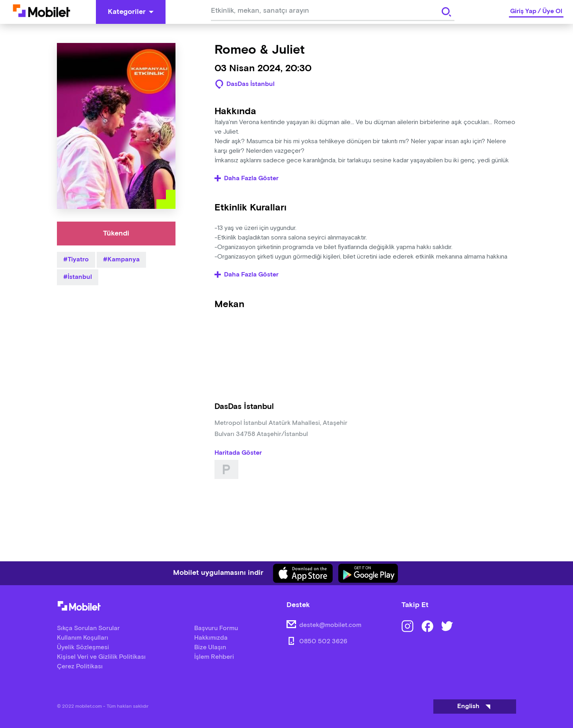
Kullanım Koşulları (83, 638)
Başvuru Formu (216, 628)
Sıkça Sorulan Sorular (88, 628)
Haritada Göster (238, 453)
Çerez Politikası (80, 667)
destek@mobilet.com (330, 625)
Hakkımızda (211, 638)
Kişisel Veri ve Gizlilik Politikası (101, 657)
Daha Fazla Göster (247, 179)
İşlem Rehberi (214, 657)
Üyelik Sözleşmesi (83, 647)
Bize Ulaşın (210, 647)
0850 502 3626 (323, 641)
